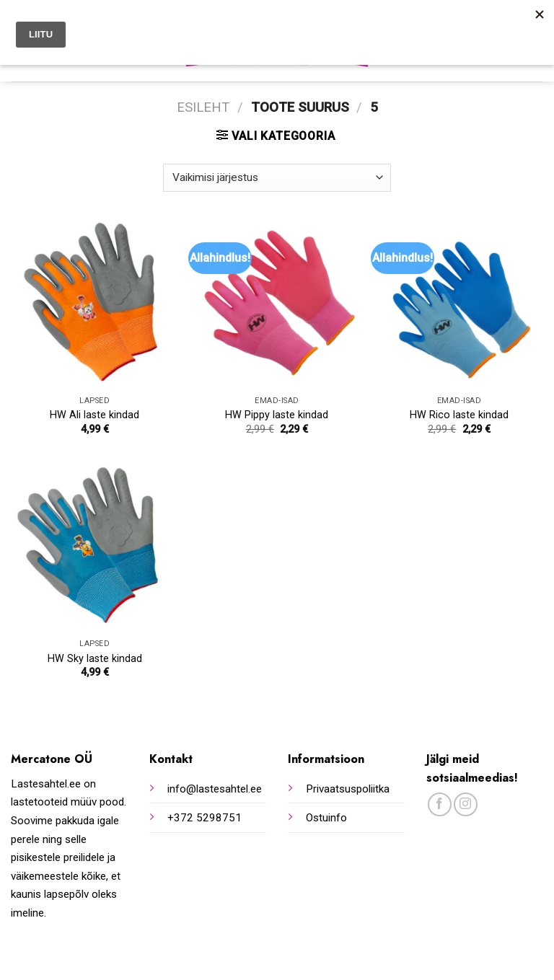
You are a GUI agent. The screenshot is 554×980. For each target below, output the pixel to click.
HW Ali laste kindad (94, 415)
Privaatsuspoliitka (348, 789)
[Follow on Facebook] (440, 804)
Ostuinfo (326, 818)
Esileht (203, 107)
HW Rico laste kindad (459, 415)
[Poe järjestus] (277, 178)
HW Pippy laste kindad (277, 415)
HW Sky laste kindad (95, 659)
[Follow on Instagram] (466, 804)
